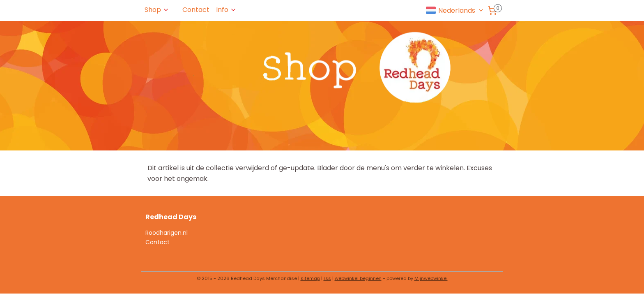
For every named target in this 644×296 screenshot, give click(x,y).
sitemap (310, 278)
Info (226, 10)
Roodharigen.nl (167, 233)
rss (327, 278)
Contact (196, 10)
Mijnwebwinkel (431, 278)
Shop (157, 10)
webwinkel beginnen (358, 278)
